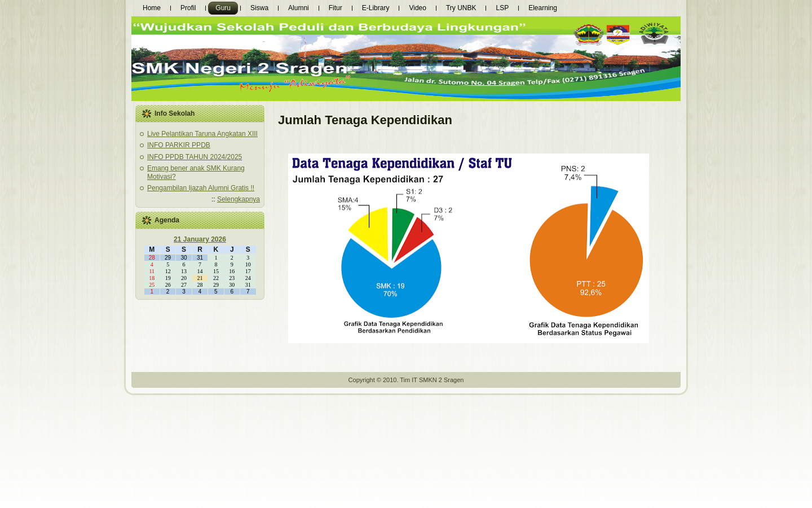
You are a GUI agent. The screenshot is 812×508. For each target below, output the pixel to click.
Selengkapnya (239, 199)
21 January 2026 (200, 239)
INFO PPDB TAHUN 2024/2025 (195, 157)
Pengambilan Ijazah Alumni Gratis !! (201, 188)
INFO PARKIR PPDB (179, 145)
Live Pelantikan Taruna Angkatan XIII (202, 134)
